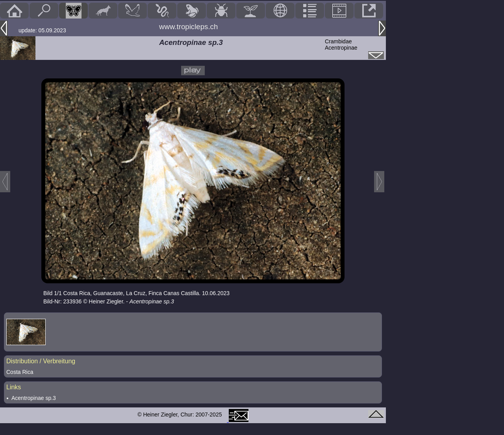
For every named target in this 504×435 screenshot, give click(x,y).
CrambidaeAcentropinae (341, 45)
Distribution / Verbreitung (41, 361)
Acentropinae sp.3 (34, 398)
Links (14, 387)
